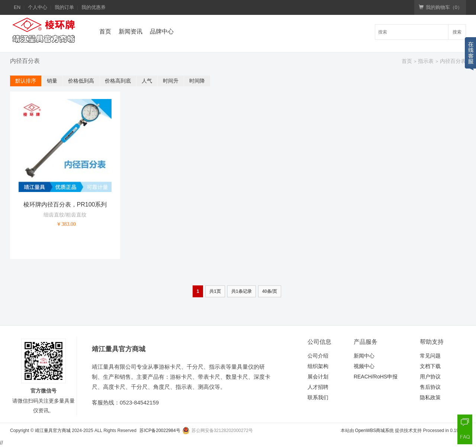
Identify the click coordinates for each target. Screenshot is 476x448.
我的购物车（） (440, 7)
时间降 (197, 81)
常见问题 (430, 356)
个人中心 (38, 7)
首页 (105, 31)
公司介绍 (318, 356)
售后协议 (430, 387)
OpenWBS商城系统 (375, 431)
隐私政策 (430, 397)
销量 (52, 81)
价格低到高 (81, 81)
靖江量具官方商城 (53, 431)
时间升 (171, 81)
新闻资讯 (131, 31)
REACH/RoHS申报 (376, 377)
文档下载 (430, 366)
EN (17, 7)
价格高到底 (118, 81)
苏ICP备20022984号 (160, 431)
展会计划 (318, 377)
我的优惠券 (94, 7)
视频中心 (364, 366)
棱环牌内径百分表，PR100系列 (65, 204)
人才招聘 (318, 387)
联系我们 (318, 397)
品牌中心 (162, 31)
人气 (147, 81)
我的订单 (64, 7)
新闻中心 (364, 356)
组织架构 (318, 366)
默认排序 (26, 81)
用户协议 (430, 377)
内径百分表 (453, 61)
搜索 (457, 32)
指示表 (426, 61)
